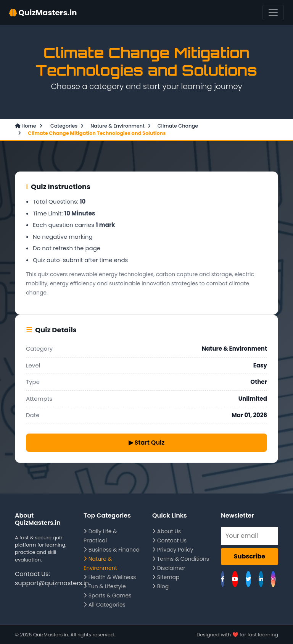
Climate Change (178, 126)
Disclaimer (169, 568)
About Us (167, 531)
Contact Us (169, 540)
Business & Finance (111, 550)
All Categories (105, 605)
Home (26, 126)
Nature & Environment (118, 126)
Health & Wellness (110, 577)
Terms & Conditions (181, 559)
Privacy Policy (173, 550)
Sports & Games (108, 595)
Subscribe (250, 556)
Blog (160, 586)
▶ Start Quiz (146, 443)
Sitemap (166, 577)
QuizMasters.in (43, 13)
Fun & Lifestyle (105, 586)
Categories (63, 126)
